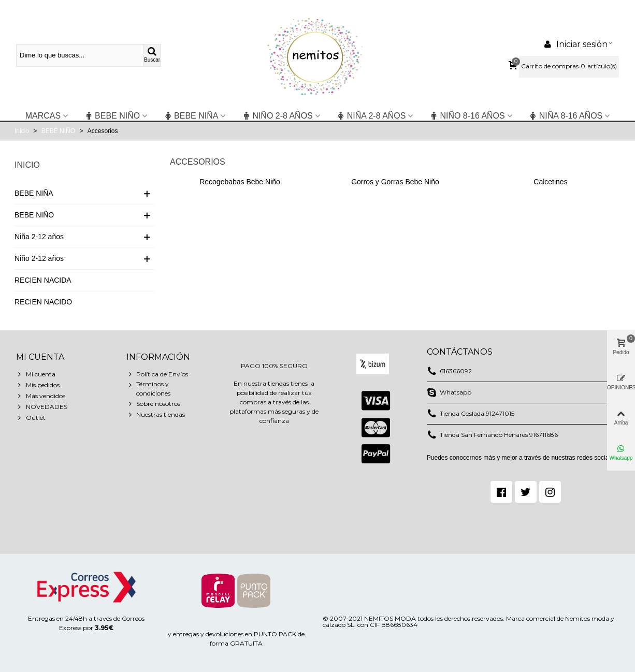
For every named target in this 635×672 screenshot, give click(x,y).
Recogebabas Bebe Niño (240, 182)
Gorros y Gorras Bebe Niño (395, 182)
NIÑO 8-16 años (467, 116)
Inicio (27, 165)
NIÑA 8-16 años (566, 116)
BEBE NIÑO (112, 116)
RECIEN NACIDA (43, 280)
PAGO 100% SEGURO (274, 366)
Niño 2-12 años (39, 258)
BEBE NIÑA (191, 116)
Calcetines (550, 182)
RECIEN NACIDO (43, 302)
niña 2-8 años (371, 116)
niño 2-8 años (277, 116)
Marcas (43, 116)
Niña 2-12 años (39, 237)
